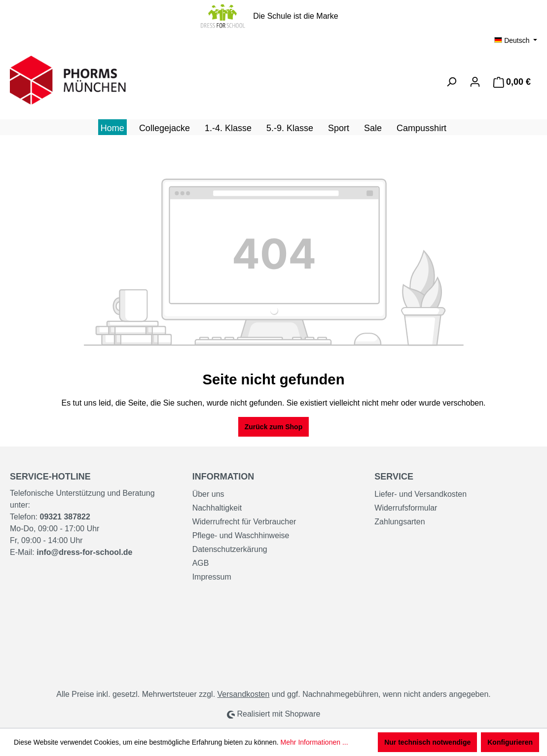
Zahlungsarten (400, 522)
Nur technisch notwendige (427, 742)
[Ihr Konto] (475, 82)
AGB (201, 563)
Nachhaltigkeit (217, 508)
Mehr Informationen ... (314, 742)
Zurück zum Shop (273, 427)
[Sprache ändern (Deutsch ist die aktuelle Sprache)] (516, 40)
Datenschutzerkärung (230, 549)
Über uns (208, 494)
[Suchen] (451, 82)
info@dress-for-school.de (84, 552)
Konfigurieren (510, 742)
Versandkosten (244, 694)
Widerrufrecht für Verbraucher (244, 522)
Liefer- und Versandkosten (420, 494)
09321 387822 (65, 517)
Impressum (212, 577)
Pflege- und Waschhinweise (241, 535)
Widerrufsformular (406, 508)
